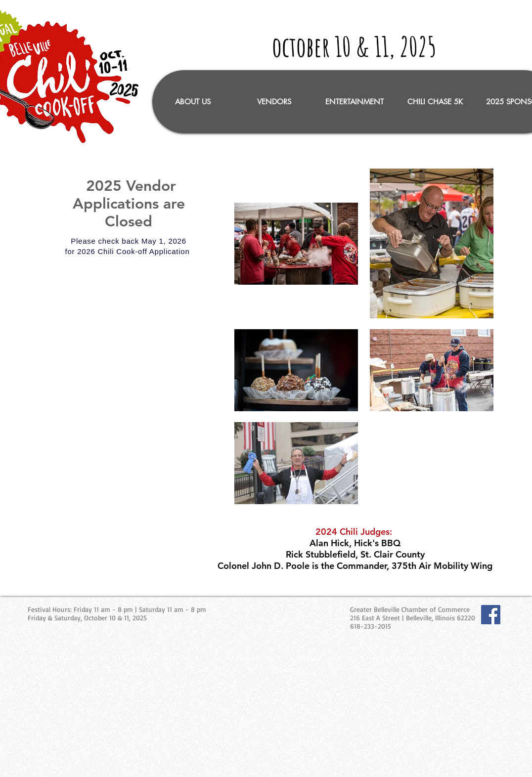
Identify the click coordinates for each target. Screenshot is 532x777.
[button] (274, 102)
